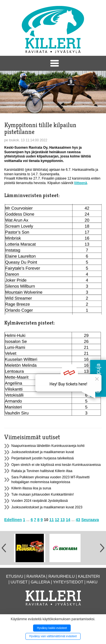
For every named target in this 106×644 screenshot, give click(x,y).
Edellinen (13, 520)
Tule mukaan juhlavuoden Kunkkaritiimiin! (43, 494)
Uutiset (19, 582)
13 (63, 520)
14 (68, 520)
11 (52, 520)
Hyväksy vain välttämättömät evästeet (53, 636)
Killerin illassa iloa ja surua (31, 488)
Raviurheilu (61, 576)
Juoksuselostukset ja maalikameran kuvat (43, 452)
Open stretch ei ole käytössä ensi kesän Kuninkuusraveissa (56, 465)
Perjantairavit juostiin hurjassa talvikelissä (43, 458)
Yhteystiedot (68, 582)
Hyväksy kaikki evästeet (52, 628)
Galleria (40, 582)
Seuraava (90, 520)
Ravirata (36, 576)
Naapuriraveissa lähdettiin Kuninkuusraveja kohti (48, 446)
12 (57, 520)
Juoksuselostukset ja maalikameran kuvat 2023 (47, 507)
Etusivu (15, 576)
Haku (92, 582)
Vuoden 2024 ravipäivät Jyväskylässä (40, 501)
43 (78, 520)
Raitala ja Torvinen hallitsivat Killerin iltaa (42, 471)
